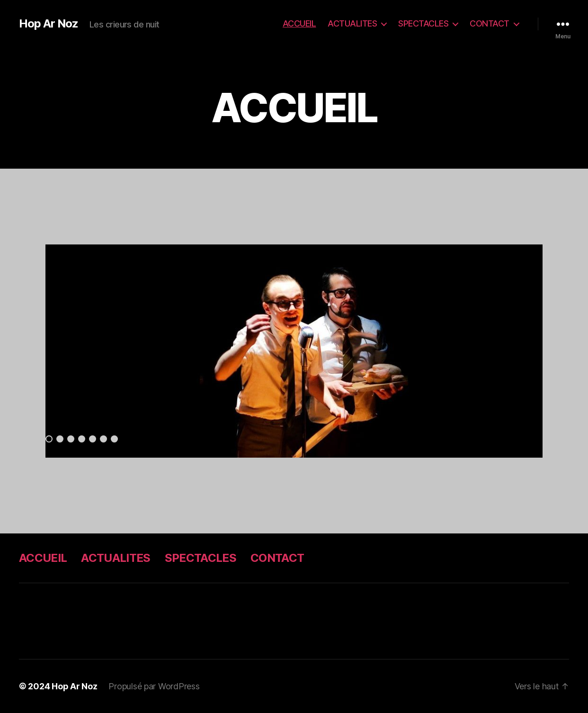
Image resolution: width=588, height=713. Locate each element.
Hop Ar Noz (49, 24)
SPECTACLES (423, 23)
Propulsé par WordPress (154, 686)
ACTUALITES (352, 23)
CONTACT (490, 23)
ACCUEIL (299, 23)
